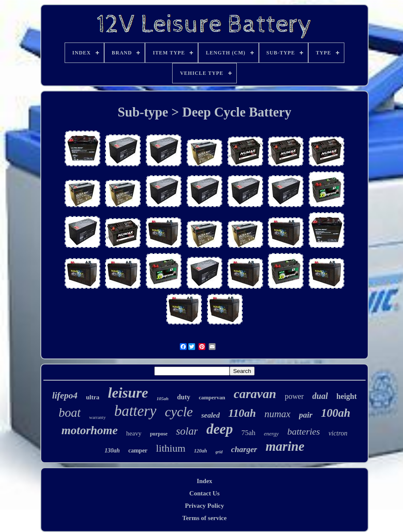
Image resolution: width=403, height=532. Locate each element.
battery (135, 411)
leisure (128, 393)
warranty (98, 417)
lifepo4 (65, 395)
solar (187, 431)
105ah (162, 398)
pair (306, 415)
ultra (93, 397)
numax (277, 414)
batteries (304, 431)
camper (138, 451)
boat (70, 413)
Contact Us (204, 493)
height (346, 396)
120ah (200, 451)
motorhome (90, 430)
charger (244, 449)
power (294, 396)
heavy (134, 433)
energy (271, 434)
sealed (210, 415)
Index (205, 481)
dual (320, 396)
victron (338, 433)
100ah (336, 413)
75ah (248, 433)
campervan (212, 397)
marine (285, 446)
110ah (242, 413)
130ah (112, 451)
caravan (255, 394)
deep (219, 429)
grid (219, 452)
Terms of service (204, 518)
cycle (179, 412)
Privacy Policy (204, 506)
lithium (171, 448)
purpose (159, 434)
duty (183, 397)
